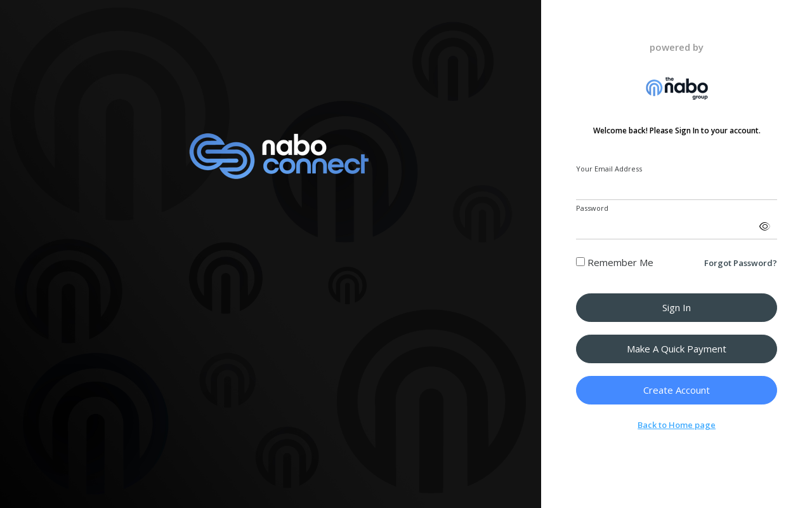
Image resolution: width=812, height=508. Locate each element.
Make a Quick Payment (677, 349)
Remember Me (615, 262)
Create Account (677, 390)
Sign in (677, 307)
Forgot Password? (741, 263)
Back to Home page (677, 425)
